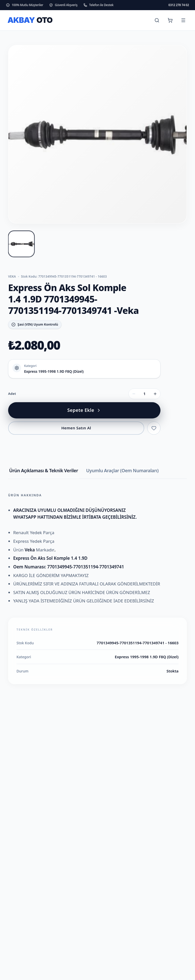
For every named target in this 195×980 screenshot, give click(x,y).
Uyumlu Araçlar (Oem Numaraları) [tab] (122, 470)
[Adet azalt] (134, 394)
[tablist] (97, 473)
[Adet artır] (155, 394)
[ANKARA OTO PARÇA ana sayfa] (33, 20)
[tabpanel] (97, 589)
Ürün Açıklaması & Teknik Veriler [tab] (44, 470)
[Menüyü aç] (183, 20)
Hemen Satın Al (76, 428)
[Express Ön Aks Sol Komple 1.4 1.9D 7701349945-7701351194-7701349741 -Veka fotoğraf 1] (21, 244)
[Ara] (157, 20)
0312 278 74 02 (179, 5)
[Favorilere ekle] (154, 428)
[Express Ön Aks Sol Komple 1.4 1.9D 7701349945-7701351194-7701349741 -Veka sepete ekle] (84, 410)
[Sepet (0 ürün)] (170, 20)
